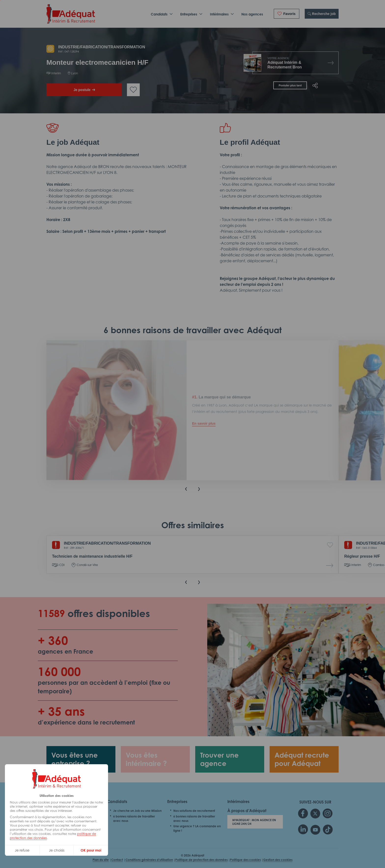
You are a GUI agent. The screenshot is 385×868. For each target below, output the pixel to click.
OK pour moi (91, 850)
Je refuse (22, 850)
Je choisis (57, 850)
